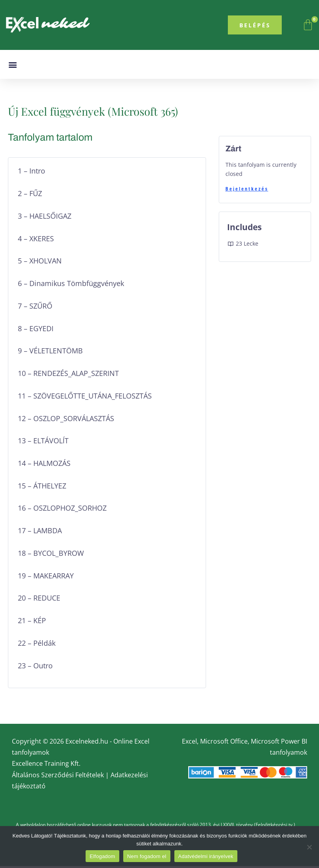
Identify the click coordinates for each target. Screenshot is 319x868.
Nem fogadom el (147, 856)
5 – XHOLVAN (40, 263)
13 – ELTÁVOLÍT (43, 443)
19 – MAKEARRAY (46, 577)
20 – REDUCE (39, 600)
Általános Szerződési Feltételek (58, 777)
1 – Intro (32, 173)
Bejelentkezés (247, 191)
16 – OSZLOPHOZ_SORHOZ (62, 510)
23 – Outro (35, 667)
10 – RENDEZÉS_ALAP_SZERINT (68, 375)
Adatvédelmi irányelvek (206, 856)
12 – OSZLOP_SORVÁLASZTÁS (66, 420)
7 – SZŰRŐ (35, 308)
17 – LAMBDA (40, 533)
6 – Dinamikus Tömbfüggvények (71, 285)
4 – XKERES (36, 240)
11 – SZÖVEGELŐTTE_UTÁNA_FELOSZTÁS (85, 398)
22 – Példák (37, 645)
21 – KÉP (32, 623)
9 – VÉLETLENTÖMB (50, 353)
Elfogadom (102, 856)
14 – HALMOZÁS (44, 465)
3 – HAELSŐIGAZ (45, 218)
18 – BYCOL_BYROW (51, 555)
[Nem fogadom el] (309, 847)
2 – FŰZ (30, 196)
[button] (12, 67)
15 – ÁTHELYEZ (42, 487)
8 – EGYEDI (36, 330)
